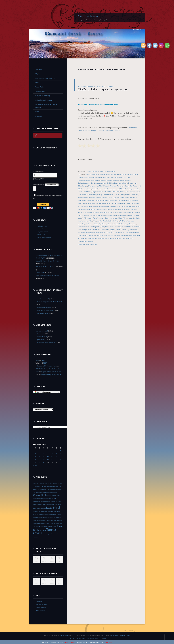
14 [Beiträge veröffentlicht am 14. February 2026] (56, 457)
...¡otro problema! (41, 337)
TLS (95, 236)
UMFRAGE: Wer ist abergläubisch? (47, 369)
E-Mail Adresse (86, 192)
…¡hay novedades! (42, 232)
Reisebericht (117, 224)
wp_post (122, 238)
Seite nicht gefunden (85, 230)
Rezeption (104, 227)
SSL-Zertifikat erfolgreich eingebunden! (104, 89)
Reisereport (132, 224)
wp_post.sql (129, 238)
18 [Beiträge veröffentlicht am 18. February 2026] (44, 460)
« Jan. (35, 465)
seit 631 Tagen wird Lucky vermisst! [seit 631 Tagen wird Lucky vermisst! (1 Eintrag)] (52, 520)
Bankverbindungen (84, 183)
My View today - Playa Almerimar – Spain (96, 218)
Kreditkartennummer (88, 203)
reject (73, 642)
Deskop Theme (86, 189)
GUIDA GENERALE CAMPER (45, 78)
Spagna (108, 104)
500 (112, 177)
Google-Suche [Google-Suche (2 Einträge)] (40, 495)
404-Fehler (106, 177)
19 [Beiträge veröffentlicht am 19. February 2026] (48, 460)
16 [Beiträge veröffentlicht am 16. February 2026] (35, 460)
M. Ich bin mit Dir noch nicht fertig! (114, 209)
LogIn (128, 635)
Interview (135, 201)
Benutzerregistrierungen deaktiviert (102, 183)
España (115, 104)
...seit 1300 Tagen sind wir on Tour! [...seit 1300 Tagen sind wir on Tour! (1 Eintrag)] (43, 483)
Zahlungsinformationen (85, 241)
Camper (85, 186)
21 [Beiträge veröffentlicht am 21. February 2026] (56, 460)
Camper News (88, 16)
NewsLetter (136, 218)
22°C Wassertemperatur (105, 174)
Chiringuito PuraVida (95, 186)
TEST (43, 360)
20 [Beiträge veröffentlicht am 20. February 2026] (52, 460)
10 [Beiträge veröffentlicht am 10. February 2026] (39, 457)
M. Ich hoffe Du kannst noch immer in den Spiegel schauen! (104, 212)
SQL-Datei (130, 230)
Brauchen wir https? (121, 183)
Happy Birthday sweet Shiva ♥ (51, 372)
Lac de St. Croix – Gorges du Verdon (48, 261)
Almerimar (83, 104)
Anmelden (39, 601)
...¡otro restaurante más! (43, 308)
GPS (87, 195)
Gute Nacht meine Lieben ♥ (111, 195)
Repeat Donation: (39, 185)
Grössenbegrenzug (96, 195)
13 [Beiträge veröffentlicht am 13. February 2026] (52, 457)
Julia (79, 203)
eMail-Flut (108, 192)
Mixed (37, 83)
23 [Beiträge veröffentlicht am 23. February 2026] (35, 463)
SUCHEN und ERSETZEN (120, 233)
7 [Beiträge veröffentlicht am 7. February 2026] (56, 454)
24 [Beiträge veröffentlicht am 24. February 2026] (39, 463)
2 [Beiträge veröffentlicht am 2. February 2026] (35, 454)
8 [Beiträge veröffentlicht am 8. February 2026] (61, 454)
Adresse (103, 180)
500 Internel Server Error (122, 177)
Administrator (95, 180)
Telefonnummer (134, 233)
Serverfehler (96, 230)
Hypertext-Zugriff (119, 198)
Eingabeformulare (98, 192)
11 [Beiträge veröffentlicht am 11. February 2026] (44, 457)
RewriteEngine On (94, 227)
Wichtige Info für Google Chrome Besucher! (46, 106)
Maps (37, 74)
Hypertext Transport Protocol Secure (100, 198)
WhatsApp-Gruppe (101, 238)
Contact (122, 635)
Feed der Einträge (41, 604)
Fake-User (81, 195)
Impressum (115, 635)
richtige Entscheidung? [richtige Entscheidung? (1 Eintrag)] (51, 514)
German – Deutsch (98, 171)
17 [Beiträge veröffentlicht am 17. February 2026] (39, 460)
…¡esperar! (39, 229)
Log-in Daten (135, 203)
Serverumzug (105, 230)
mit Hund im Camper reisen (98, 215)
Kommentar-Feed (41, 607)
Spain (93, 104)
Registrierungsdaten (105, 224)
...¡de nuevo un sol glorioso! (45, 311)
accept (67, 642)
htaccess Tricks (83, 198)
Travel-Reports (110, 171)
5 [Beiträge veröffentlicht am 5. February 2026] (48, 454)
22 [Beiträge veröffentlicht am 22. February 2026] (60, 460)
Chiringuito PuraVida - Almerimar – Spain (116, 186)
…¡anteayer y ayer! (42, 226)
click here (108, 642)
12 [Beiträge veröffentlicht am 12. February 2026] (48, 457)
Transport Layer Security (105, 236)
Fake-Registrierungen (133, 192)
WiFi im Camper (113, 238)
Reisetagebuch (83, 227)
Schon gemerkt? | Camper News (46, 366)
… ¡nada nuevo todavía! (43, 238)
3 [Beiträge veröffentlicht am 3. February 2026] (39, 454)
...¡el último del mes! (42, 299)
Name (130, 218)
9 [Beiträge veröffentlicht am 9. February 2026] (35, 457)
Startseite (39, 69)
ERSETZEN (116, 192)
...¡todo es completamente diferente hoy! (49, 302)
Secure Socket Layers (116, 227)
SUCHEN (107, 233)
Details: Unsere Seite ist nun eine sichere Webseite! (109, 189)
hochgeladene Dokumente (130, 195)
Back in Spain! (40, 273)
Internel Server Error (125, 201)
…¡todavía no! (40, 235)
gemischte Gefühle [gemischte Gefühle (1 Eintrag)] (52, 492)
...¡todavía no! (40, 334)
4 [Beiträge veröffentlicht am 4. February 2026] (44, 454)
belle (111, 87)
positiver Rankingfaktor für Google (108, 221)
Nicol (95, 221)
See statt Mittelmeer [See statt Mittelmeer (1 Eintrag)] (45, 517)
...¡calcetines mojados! (43, 313)
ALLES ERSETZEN (112, 180)
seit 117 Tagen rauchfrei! (132, 227)
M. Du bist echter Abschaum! (128, 206)
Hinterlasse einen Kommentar (88, 244)
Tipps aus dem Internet (85, 236)
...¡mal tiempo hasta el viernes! (46, 343)
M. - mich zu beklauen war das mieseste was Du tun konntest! (98, 206)
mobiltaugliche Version (126, 215)
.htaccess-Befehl (91, 174)
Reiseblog (125, 224)
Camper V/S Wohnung (43, 96)
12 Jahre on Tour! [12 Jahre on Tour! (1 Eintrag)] (57, 483)
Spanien (100, 104)
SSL (136, 230)
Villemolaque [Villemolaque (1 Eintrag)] (46, 534)
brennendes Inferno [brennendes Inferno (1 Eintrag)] (45, 489)
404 (115, 174)
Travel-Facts (40, 87)
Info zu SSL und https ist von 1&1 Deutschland (102, 201)
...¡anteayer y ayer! (42, 331)
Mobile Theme (113, 215)
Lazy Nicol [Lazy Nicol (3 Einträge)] (53, 508)
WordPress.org (40, 610)
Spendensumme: (39, 171)
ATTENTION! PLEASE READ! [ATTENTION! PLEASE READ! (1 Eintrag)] (42, 486)
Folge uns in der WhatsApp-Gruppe (47, 276)
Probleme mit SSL (92, 224)
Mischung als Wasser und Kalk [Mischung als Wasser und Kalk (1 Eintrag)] (42, 511)
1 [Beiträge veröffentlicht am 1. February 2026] (61, 451)
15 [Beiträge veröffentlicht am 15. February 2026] (60, 457)
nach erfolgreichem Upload (118, 218)
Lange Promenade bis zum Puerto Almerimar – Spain (113, 203)
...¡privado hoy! (40, 340)
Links (37, 112)
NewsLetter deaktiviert (85, 221)
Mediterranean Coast (131, 212)
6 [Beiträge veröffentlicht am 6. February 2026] (52, 454)
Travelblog (117, 236)
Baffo (129, 180)
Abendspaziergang (84, 180)
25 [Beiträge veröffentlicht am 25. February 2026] (44, 463)
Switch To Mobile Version (44, 100)
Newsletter (39, 116)
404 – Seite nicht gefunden (126, 174)
